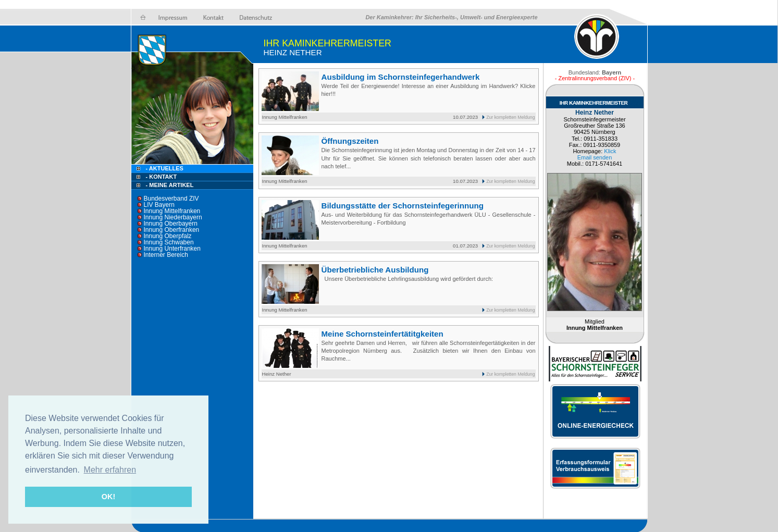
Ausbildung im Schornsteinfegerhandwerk (401, 77)
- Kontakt (161, 177)
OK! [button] (108, 497)
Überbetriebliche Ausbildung (375, 270)
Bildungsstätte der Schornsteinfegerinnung (403, 206)
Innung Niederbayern (173, 217)
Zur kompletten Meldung (510, 117)
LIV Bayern (159, 205)
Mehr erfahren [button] (110, 470)
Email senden (595, 157)
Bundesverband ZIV (171, 199)
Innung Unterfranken (172, 249)
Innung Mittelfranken (172, 211)
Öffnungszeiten (350, 141)
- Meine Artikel (170, 185)
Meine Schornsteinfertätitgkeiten (382, 334)
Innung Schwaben (169, 242)
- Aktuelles (164, 168)
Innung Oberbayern (171, 224)
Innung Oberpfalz (168, 236)
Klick (610, 151)
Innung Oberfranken (172, 230)
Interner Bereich (166, 255)
